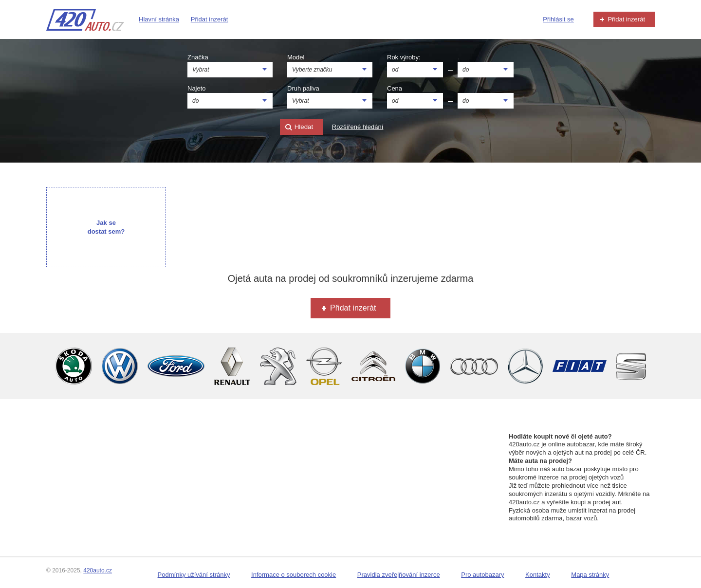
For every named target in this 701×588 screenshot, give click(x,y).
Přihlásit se (558, 19)
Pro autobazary (482, 575)
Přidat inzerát (210, 19)
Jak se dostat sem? (106, 227)
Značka (198, 57)
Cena (395, 88)
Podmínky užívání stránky (194, 575)
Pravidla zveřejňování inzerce (399, 575)
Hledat (299, 127)
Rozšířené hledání (358, 127)
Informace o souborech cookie (294, 575)
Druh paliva (303, 88)
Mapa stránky (590, 575)
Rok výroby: (404, 57)
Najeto (197, 88)
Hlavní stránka (159, 19)
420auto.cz (98, 570)
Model (296, 57)
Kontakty (538, 575)
